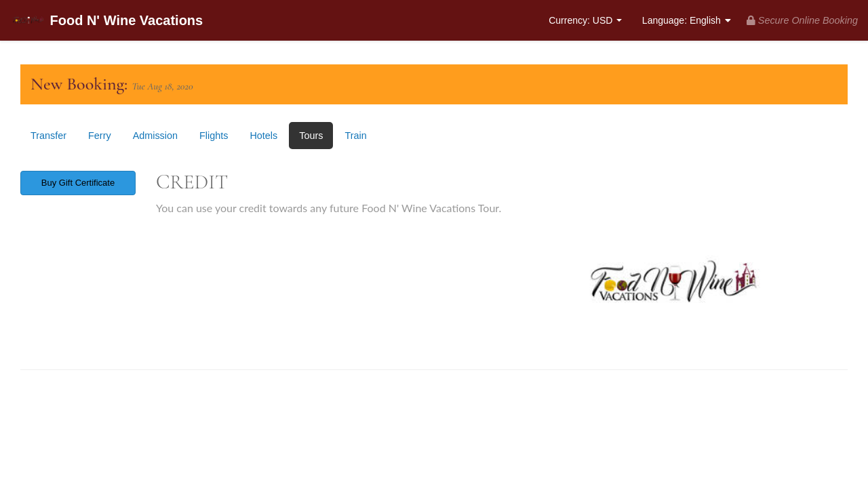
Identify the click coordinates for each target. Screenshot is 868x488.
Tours (311, 136)
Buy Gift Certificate (78, 183)
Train (355, 136)
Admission (155, 136)
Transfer (48, 136)
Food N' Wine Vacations (106, 21)
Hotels (263, 136)
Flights (214, 136)
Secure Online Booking (802, 20)
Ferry (100, 136)
